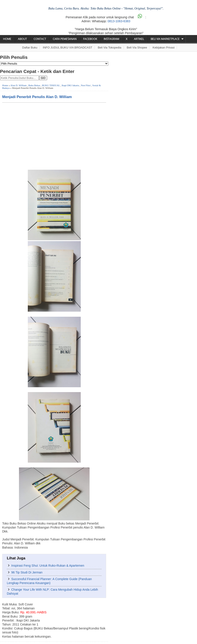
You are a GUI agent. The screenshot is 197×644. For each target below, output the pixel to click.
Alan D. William (18, 85)
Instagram (111, 39)
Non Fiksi (86, 85)
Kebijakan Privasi (164, 47)
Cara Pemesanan (65, 39)
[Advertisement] (54, 136)
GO (43, 78)
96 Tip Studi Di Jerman (27, 572)
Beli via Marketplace (165, 39)
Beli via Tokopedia (110, 47)
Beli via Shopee (137, 47)
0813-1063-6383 (119, 21)
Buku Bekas (34, 85)
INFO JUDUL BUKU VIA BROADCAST (68, 47)
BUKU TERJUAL (51, 85)
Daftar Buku (30, 47)
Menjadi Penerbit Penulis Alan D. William (37, 97)
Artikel (139, 39)
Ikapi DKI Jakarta (70, 85)
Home (7, 39)
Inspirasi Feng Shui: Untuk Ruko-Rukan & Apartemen (48, 566)
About (22, 39)
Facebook (90, 39)
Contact (40, 39)
